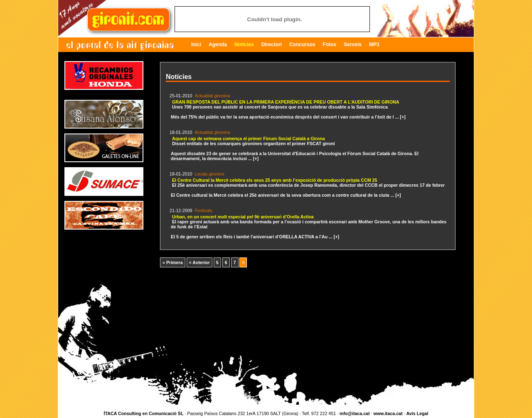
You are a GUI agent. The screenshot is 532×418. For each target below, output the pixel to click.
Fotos (330, 45)
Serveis (353, 45)
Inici (196, 45)
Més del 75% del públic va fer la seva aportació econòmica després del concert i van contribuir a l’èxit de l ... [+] (288, 109)
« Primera (173, 262)
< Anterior (199, 262)
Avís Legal (417, 413)
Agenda (218, 45)
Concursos (302, 45)
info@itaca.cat (355, 413)
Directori (272, 45)
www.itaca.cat (388, 413)
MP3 (374, 45)
